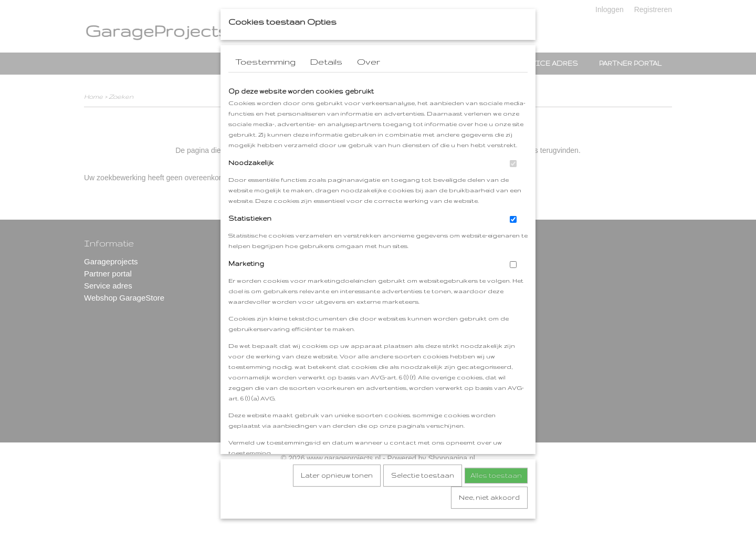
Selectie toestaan (423, 491)
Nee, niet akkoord (489, 513)
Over (369, 77)
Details (326, 77)
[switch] (513, 179)
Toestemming (265, 77)
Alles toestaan (496, 491)
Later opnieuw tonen (337, 491)
